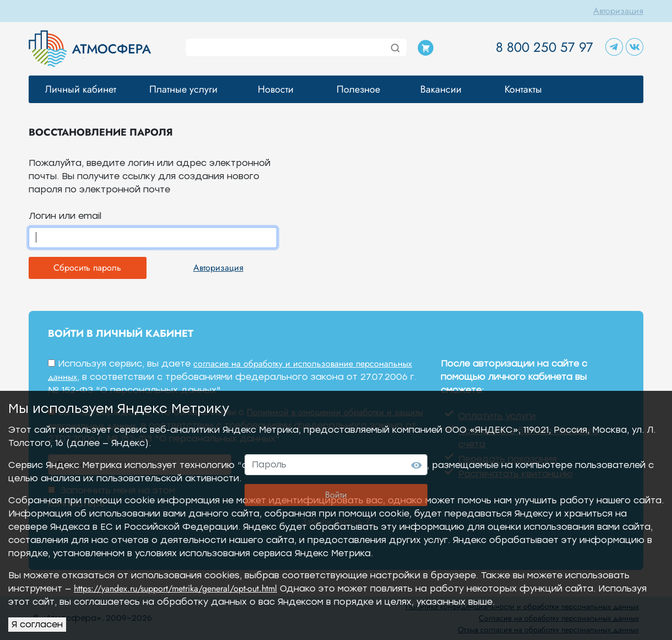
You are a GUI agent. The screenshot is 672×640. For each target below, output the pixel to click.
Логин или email (65, 216)
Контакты (523, 89)
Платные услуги (183, 89)
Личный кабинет (81, 89)
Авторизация (618, 11)
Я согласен (37, 624)
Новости (276, 89)
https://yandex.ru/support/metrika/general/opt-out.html (175, 588)
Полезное (358, 89)
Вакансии (441, 89)
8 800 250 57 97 (544, 47)
